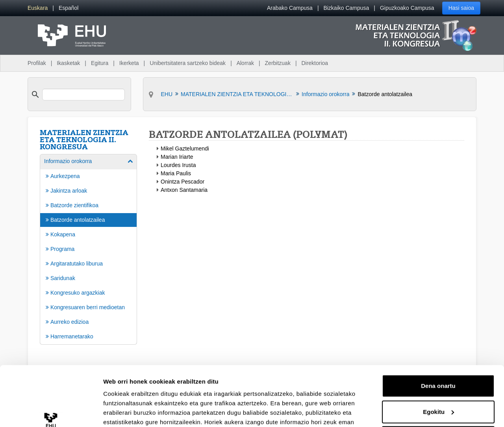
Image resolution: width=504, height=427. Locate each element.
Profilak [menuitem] (37, 63)
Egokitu (438, 360)
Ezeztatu (438, 386)
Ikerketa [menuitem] (129, 63)
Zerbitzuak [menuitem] (278, 63)
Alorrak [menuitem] (245, 63)
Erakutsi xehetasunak (134, 411)
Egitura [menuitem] (100, 63)
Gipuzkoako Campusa (407, 8)
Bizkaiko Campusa (346, 8)
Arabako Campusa (290, 8)
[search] (83, 95)
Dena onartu (438, 335)
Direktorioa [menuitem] (315, 63)
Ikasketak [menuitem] (68, 63)
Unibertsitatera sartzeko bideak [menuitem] (188, 63)
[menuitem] (38, 8)
